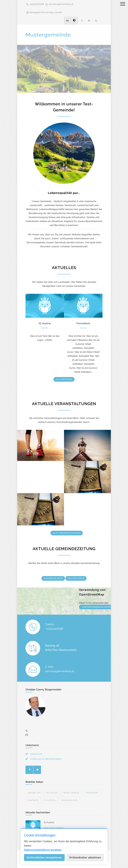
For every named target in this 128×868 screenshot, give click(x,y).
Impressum (36, 754)
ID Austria (45, 323)
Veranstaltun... (70, 800)
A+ (68, 21)
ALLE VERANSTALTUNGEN (67, 533)
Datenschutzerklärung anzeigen (43, 850)
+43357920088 (37, 4)
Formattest (83, 323)
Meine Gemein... (72, 793)
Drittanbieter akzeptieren (44, 858)
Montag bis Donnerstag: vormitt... (46, 12)
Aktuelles (52, 793)
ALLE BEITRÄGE (64, 379)
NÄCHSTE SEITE (76, 578)
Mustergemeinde (48, 35)
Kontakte (33, 800)
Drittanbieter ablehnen (85, 858)
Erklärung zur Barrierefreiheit (46, 759)
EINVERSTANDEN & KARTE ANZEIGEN (103, 607)
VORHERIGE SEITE (53, 578)
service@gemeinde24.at (61, 4)
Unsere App (34, 793)
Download (92, 793)
